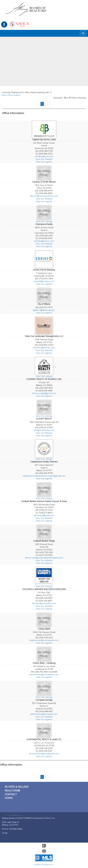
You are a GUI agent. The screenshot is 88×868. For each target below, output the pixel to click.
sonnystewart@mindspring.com (44, 754)
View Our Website (44, 159)
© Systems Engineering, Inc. (44, 864)
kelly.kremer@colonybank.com (44, 640)
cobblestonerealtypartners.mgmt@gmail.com (44, 476)
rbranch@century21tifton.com (44, 196)
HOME (9, 798)
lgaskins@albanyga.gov (44, 310)
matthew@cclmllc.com (44, 348)
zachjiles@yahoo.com (44, 241)
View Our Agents (44, 162)
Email (5, 833)
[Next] (49, 104)
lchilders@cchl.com (44, 156)
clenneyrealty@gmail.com (44, 393)
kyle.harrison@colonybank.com (44, 675)
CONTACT (11, 794)
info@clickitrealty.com (44, 430)
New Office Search (11, 95)
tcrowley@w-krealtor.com (44, 603)
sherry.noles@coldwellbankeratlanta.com (44, 558)
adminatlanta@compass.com (44, 714)
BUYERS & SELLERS (17, 787)
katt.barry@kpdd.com (44, 515)
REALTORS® (12, 791)
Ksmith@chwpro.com (44, 281)
